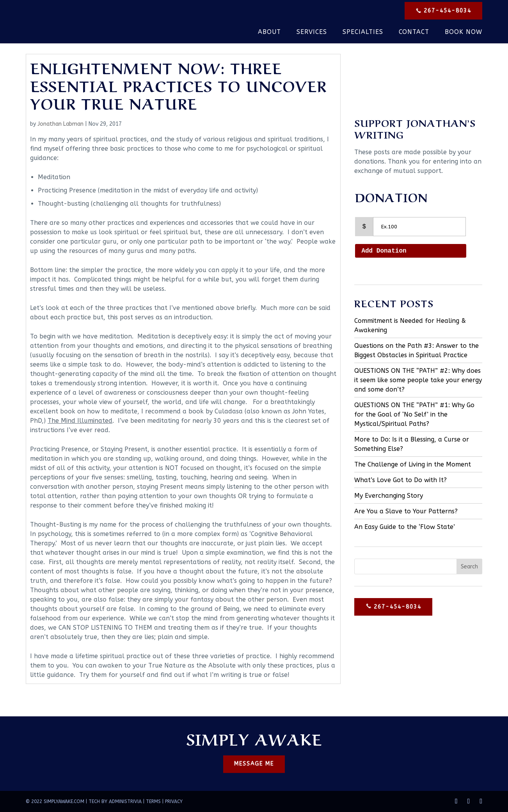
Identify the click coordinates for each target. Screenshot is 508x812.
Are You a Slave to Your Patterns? (406, 511)
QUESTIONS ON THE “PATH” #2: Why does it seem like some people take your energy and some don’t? (418, 380)
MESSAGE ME (254, 764)
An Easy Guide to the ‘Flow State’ (405, 527)
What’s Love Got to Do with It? (401, 480)
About (269, 32)
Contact (414, 32)
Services (312, 32)
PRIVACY (174, 801)
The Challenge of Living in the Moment (413, 464)
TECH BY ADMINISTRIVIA (115, 801)
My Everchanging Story (389, 496)
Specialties (363, 32)
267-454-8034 (442, 12)
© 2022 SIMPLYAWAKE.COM (55, 801)
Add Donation (384, 251)
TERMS (153, 801)
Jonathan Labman (60, 124)
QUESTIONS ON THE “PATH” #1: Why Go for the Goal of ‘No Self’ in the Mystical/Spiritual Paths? (414, 414)
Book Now (464, 32)
